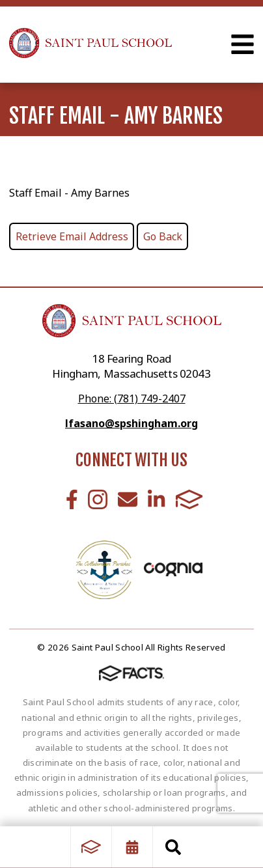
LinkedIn (156, 499)
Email (128, 499)
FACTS (189, 499)
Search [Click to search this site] (173, 847)
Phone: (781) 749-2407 (132, 399)
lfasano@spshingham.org (131, 423)
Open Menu (242, 44)
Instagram (98, 499)
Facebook (72, 499)
